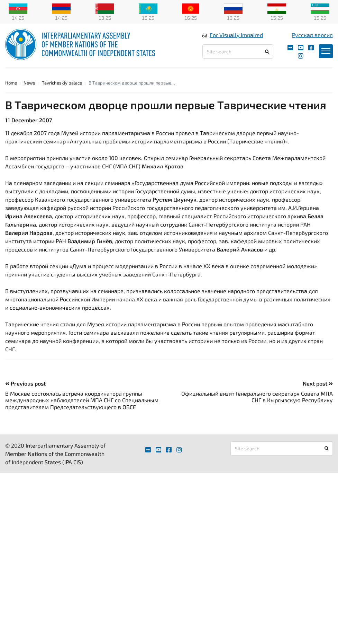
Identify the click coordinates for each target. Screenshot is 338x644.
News (29, 83)
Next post (318, 383)
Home (11, 83)
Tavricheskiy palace (62, 83)
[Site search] (238, 51)
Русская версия (312, 35)
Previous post (25, 383)
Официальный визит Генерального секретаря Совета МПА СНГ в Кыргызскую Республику (257, 397)
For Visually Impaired (236, 35)
